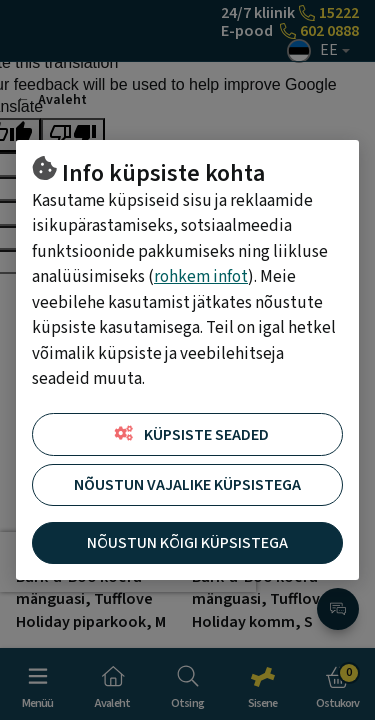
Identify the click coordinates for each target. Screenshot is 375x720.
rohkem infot (201, 277)
